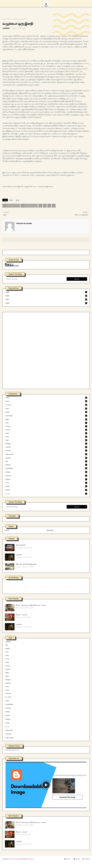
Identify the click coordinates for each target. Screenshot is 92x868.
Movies (46, 430)
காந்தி (46, 486)
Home (4, 19)
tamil (9, 19)
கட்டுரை (46, 405)
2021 (46, 299)
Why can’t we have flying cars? (26, 564)
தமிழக (46, 472)
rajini (46, 419)
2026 (46, 292)
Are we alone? (21, 545)
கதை (46, 401)
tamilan (46, 447)
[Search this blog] (36, 279)
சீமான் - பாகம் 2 (22, 615)
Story (11, 200)
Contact (86, 859)
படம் (46, 494)
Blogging (31, 859)
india (46, 433)
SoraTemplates (14, 859)
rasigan (46, 443)
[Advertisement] (23, 350)
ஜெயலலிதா (46, 454)
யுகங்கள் (19, 555)
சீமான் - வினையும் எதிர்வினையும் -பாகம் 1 (31, 605)
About (77, 859)
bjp (46, 461)
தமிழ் (46, 412)
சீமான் (46, 490)
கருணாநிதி (46, 468)
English (46, 479)
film (46, 423)
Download (50, 530)
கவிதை (46, 451)
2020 (46, 303)
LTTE (46, 483)
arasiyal (46, 458)
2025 (46, 296)
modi (46, 437)
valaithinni (6, 28)
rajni (46, 440)
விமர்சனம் (46, 416)
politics (46, 426)
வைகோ (46, 476)
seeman (46, 465)
